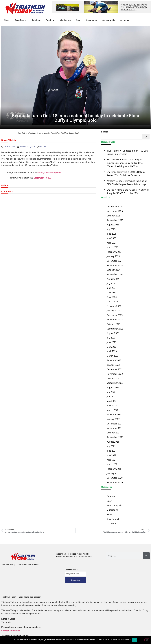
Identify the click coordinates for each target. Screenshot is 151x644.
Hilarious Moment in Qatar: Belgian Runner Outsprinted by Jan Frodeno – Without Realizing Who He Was (125, 163)
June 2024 (112, 288)
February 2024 (114, 306)
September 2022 (115, 383)
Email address (71, 570)
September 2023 (115, 329)
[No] (147, 640)
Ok (135, 640)
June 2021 (112, 451)
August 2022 (113, 387)
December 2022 (115, 369)
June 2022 (112, 396)
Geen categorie (114, 505)
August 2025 (113, 225)
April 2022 (112, 406)
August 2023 (113, 333)
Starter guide (109, 20)
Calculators (92, 20)
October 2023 (113, 324)
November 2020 (115, 482)
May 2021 (111, 455)
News (7, 20)
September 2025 (115, 220)
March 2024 (113, 301)
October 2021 (113, 433)
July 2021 (111, 446)
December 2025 (115, 207)
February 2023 (114, 360)
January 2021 (113, 473)
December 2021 (115, 424)
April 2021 (112, 460)
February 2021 (114, 469)
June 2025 (112, 234)
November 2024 (115, 265)
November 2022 (115, 374)
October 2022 (113, 378)
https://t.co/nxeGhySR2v (49, 173)
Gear (78, 20)
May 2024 (111, 292)
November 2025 (115, 211)
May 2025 (111, 238)
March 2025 (113, 247)
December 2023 (115, 315)
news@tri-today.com (11, 631)
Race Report (21, 20)
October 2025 (113, 216)
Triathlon (36, 20)
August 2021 (113, 442)
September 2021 (115, 437)
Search (105, 132)
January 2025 (113, 256)
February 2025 (114, 252)
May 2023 (111, 347)
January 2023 (113, 365)
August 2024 (113, 279)
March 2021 (113, 464)
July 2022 (111, 392)
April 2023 (112, 351)
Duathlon (50, 20)
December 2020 (115, 478)
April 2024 (112, 297)
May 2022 (111, 401)
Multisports (65, 20)
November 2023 (115, 320)
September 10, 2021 (43, 178)
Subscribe (75, 580)
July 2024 (111, 283)
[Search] (146, 137)
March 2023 (113, 356)
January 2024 (113, 311)
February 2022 (114, 415)
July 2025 (111, 229)
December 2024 (115, 261)
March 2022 (113, 410)
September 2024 (115, 274)
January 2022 (113, 419)
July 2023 (111, 338)
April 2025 (112, 243)
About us (125, 20)
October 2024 (113, 270)
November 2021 (115, 428)
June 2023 (112, 342)
